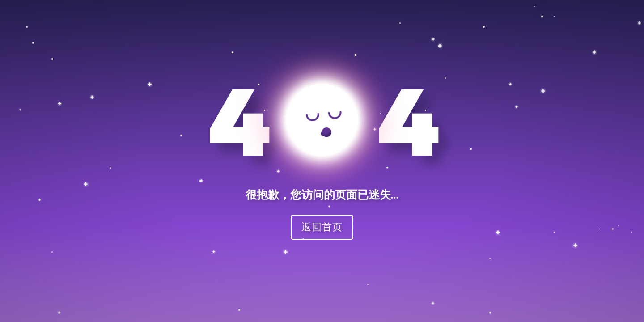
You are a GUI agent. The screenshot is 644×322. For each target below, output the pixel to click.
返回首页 (322, 227)
